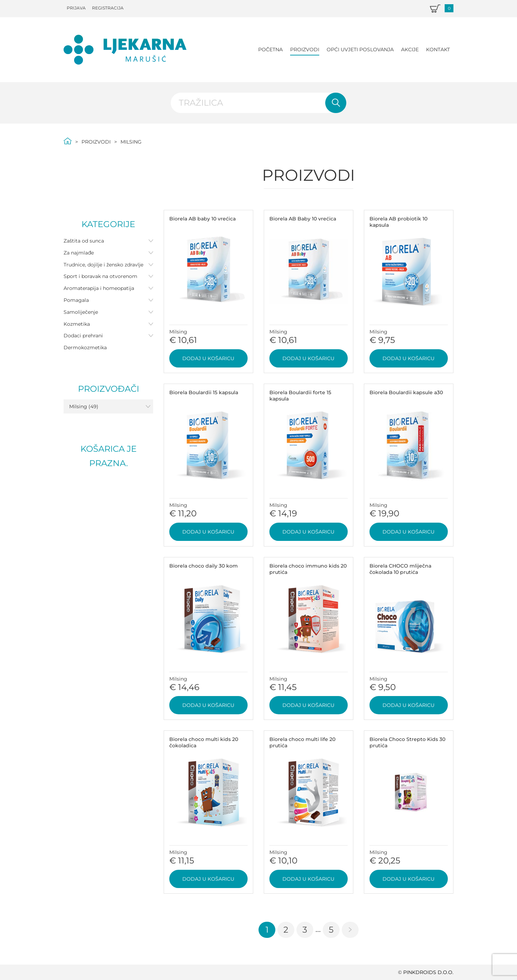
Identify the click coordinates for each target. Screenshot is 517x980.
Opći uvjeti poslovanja (360, 49)
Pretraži (336, 103)
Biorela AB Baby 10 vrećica (303, 219)
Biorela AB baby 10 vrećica (202, 219)
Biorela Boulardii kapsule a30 (406, 392)
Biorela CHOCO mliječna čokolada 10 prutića (400, 569)
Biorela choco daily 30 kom (204, 566)
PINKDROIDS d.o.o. (428, 972)
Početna (270, 49)
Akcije (410, 49)
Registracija (108, 8)
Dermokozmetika (85, 347)
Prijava (76, 8)
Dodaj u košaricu (208, 358)
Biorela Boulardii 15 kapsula (204, 392)
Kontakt (438, 49)
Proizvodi (305, 49)
